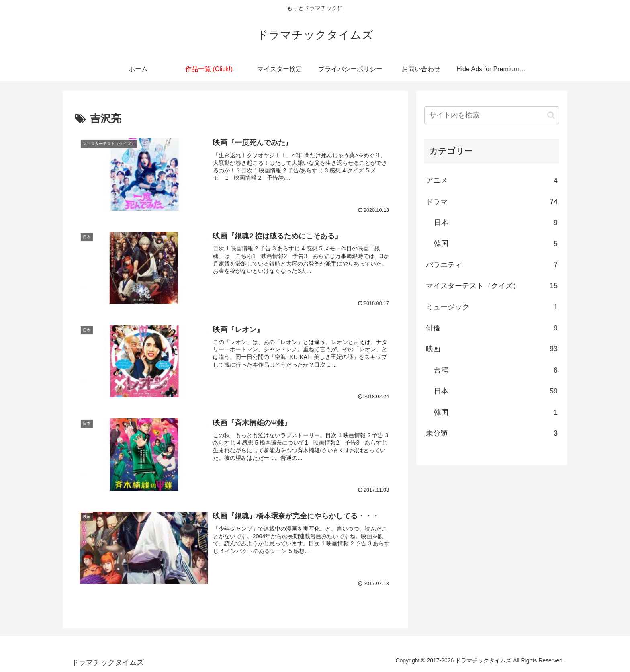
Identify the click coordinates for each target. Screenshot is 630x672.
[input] (492, 115)
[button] (551, 115)
